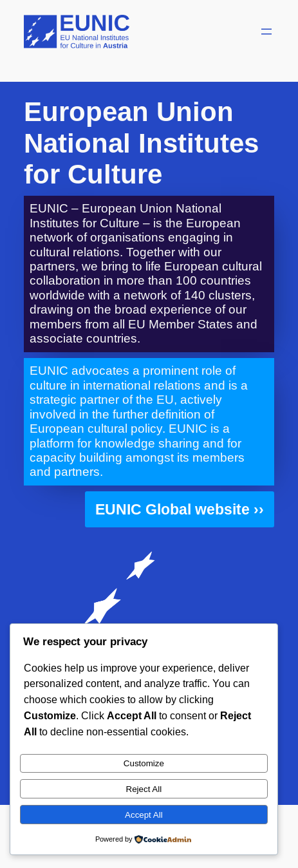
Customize (144, 763)
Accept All (144, 815)
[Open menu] (266, 32)
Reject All (144, 789)
